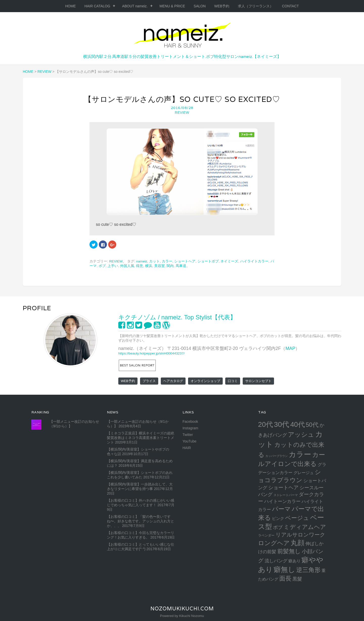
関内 (170, 266)
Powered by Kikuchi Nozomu (182, 616)
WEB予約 (222, 6)
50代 (312, 425)
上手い (113, 266)
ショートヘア (185, 261)
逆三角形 (308, 570)
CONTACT (290, 6)
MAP (290, 348)
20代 (266, 424)
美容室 (160, 266)
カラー (167, 261)
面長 (285, 578)
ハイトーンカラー (282, 501)
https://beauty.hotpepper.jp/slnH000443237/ (151, 353)
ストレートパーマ (286, 495)
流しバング (276, 561)
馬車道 (181, 266)
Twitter (188, 435)
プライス (149, 381)
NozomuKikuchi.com (182, 609)
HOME (71, 6)
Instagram (190, 428)
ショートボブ (208, 261)
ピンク (278, 518)
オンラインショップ (205, 381)
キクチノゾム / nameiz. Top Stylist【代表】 (177, 317)
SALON (200, 6)
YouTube (189, 441)
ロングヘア (274, 543)
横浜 (149, 266)
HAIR (187, 448)
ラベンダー (266, 535)
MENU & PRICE (172, 6)
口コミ (233, 381)
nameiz (142, 261)
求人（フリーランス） (256, 6)
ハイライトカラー (254, 261)
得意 (140, 266)
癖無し (285, 569)
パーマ (281, 509)
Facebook (190, 422)
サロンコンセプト (258, 381)
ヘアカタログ (173, 381)
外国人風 (127, 266)
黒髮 (297, 579)
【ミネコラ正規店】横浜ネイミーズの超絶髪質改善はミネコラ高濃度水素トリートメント (141, 438)
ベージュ (297, 518)
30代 (282, 424)
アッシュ (301, 435)
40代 (297, 424)
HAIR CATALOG (97, 6)
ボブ (102, 266)
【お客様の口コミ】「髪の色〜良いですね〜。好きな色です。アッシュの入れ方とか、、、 (141, 521)
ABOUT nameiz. (135, 6)
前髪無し (289, 551)
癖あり (294, 561)
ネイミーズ (229, 261)
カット (154, 261)
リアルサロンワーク (300, 535)
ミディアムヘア (305, 527)
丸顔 (298, 543)
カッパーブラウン (277, 456)
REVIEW (182, 113)
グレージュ (304, 473)
